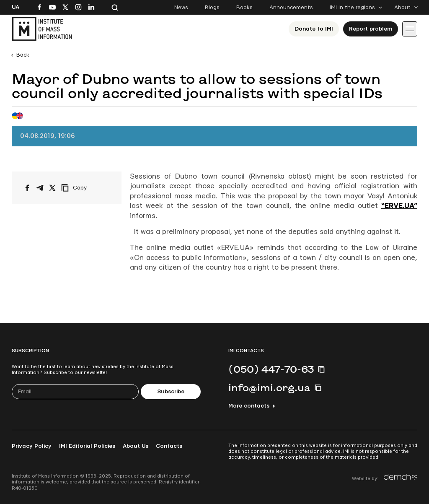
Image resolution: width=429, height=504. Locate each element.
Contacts (169, 446)
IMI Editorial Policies (87, 446)
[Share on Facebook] (27, 188)
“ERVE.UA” (399, 206)
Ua (16, 7)
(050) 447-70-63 (271, 369)
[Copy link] (85, 188)
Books (244, 8)
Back (23, 55)
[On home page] (42, 29)
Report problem (371, 29)
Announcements (291, 8)
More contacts (249, 406)
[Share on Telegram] (40, 188)
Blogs (212, 8)
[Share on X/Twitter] (52, 188)
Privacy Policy (32, 446)
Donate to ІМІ (314, 29)
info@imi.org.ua (269, 387)
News (181, 8)
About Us (136, 446)
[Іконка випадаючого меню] (410, 29)
